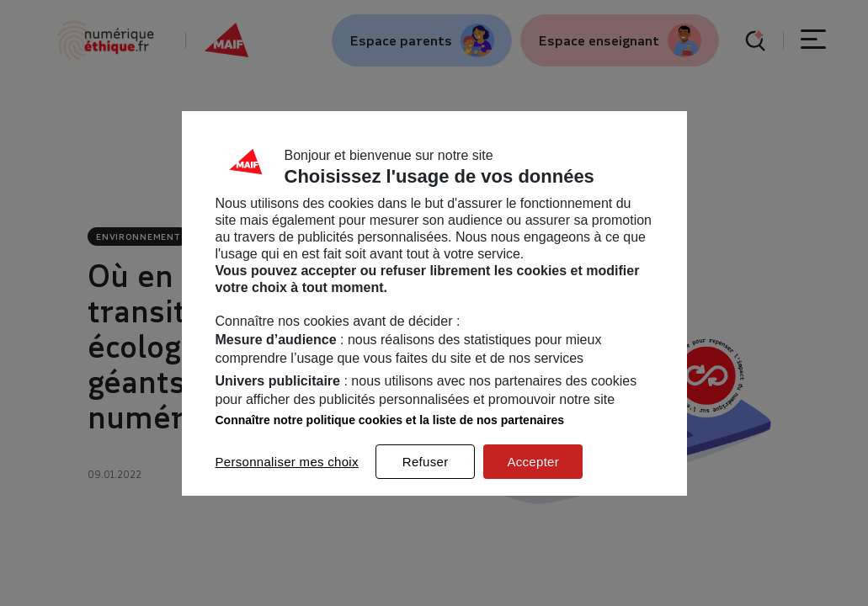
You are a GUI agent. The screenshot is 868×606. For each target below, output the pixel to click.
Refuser (426, 462)
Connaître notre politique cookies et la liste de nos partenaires (390, 420)
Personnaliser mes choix (287, 462)
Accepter (533, 462)
